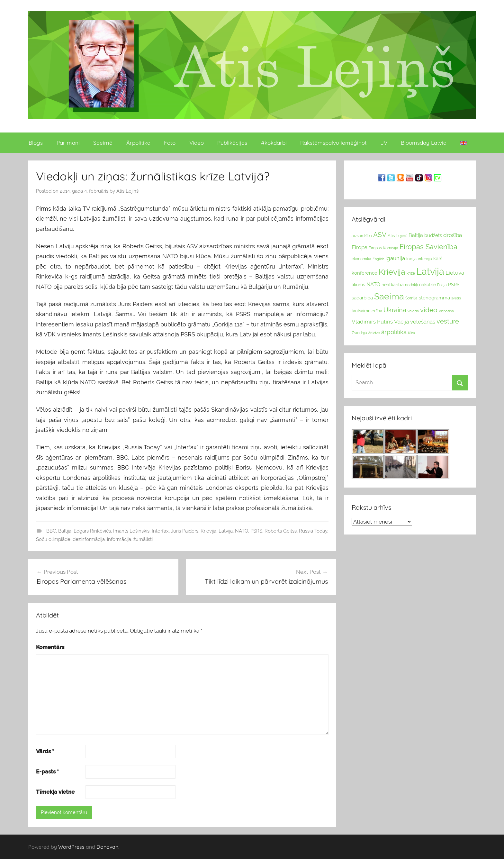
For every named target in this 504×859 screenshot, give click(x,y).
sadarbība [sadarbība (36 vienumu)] (362, 298)
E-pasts (47, 772)
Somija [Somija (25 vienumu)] (411, 298)
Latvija (226, 531)
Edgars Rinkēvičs (92, 531)
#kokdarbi (274, 143)
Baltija (65, 531)
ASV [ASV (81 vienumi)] (380, 235)
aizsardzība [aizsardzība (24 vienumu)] (362, 236)
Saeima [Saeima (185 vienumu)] (389, 296)
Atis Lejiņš (127, 191)
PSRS (256, 531)
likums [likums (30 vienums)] (358, 285)
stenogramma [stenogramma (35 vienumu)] (434, 298)
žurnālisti (143, 539)
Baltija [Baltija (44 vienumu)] (416, 235)
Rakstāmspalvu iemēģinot (333, 143)
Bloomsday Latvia (424, 143)
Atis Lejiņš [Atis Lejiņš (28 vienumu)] (397, 236)
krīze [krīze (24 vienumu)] (411, 273)
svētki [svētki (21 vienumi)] (456, 298)
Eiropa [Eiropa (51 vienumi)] (360, 247)
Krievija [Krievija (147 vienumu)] (392, 272)
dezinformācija (89, 539)
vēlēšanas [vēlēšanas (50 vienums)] (423, 322)
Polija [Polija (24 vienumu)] (442, 285)
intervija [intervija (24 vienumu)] (425, 259)
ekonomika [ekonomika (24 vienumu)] (361, 259)
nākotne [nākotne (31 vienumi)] (428, 285)
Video (197, 143)
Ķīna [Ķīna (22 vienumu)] (411, 333)
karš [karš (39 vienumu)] (438, 259)
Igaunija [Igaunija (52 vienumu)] (395, 258)
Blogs (36, 143)
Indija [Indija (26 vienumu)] (411, 259)
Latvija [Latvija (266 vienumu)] (430, 271)
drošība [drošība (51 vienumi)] (453, 235)
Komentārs (50, 647)
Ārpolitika (138, 143)
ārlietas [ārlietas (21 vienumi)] (374, 333)
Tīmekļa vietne (55, 792)
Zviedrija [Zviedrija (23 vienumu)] (359, 333)
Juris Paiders (185, 531)
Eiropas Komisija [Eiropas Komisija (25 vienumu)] (383, 248)
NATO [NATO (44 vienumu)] (373, 284)
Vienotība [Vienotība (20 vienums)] (446, 311)
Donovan (107, 847)
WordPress (71, 847)
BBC (51, 531)
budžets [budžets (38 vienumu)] (433, 235)
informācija (119, 539)
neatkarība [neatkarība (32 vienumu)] (393, 285)
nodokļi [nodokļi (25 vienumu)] (411, 285)
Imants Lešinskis (131, 531)
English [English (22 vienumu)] (378, 259)
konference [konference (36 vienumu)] (364, 273)
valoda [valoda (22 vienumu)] (413, 311)
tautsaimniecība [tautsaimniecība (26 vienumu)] (367, 311)
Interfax (160, 531)
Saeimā (103, 143)
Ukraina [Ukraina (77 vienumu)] (395, 310)
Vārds (45, 751)
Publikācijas (232, 143)
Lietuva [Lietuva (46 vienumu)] (455, 273)
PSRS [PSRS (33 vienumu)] (454, 285)
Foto (170, 143)
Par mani (68, 143)
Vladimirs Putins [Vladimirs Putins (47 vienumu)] (372, 322)
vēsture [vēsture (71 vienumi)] (448, 321)
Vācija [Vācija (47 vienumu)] (401, 322)
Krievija (208, 531)
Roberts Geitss (281, 531)
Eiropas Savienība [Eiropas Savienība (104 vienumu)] (428, 247)
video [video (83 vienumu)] (429, 310)
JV (384, 143)
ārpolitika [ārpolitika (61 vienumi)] (394, 332)
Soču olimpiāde (53, 539)
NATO (242, 531)
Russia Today (313, 531)
